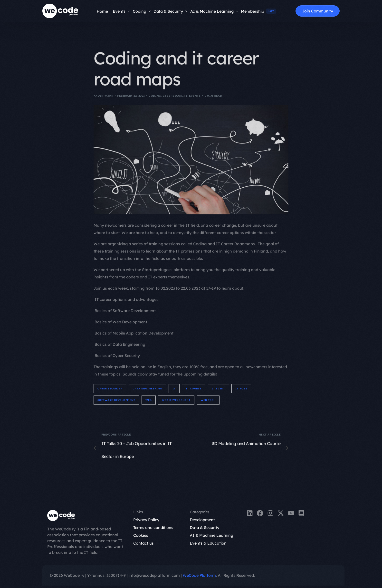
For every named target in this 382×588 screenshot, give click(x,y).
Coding (155, 100)
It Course (194, 391)
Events (195, 100)
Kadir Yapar (104, 100)
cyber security (110, 391)
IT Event (218, 391)
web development (176, 402)
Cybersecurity (175, 100)
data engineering (147, 391)
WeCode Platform (199, 575)
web (149, 402)
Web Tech (208, 402)
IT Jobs (241, 391)
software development (116, 402)
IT (174, 391)
